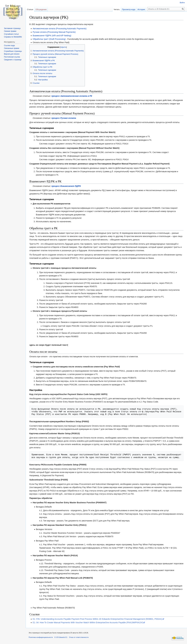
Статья (30, 9)
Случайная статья (11, 34)
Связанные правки (12, 48)
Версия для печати (12, 54)
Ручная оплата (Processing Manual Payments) (54, 32)
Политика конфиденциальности (41, 637)
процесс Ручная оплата (64, 118)
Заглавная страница (12, 28)
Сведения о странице (13, 60)
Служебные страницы (13, 51)
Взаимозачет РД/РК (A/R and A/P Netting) (52, 36)
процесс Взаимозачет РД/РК (66, 186)
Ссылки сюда (9, 45)
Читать (117, 9)
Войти (182, 3)
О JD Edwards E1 (61, 637)
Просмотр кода (129, 9)
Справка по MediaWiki (13, 37)
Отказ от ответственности (79, 637)
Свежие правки (10, 31)
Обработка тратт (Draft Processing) (49, 39)
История (141, 9)
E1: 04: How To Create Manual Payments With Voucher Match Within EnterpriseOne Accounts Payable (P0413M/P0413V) (88, 622)
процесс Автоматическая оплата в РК (72, 96)
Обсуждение (41, 9)
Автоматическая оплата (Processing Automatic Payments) (60, 29)
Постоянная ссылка (12, 57)
